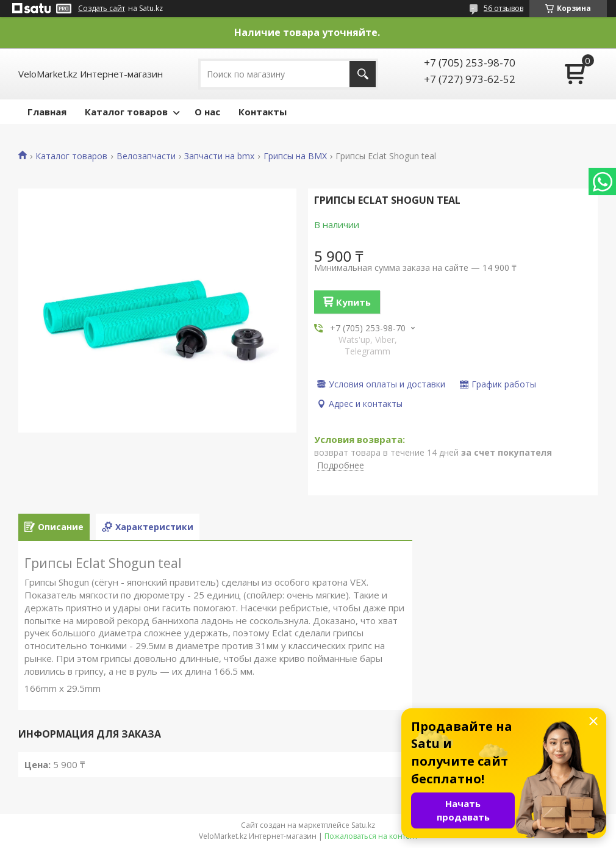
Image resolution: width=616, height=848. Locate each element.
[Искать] (363, 74)
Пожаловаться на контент (371, 836)
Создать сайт (102, 9)
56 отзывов (503, 8)
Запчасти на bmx (219, 156)
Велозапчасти (146, 156)
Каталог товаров (126, 112)
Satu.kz (363, 825)
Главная (47, 112)
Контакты (263, 112)
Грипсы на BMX (295, 156)
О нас (207, 112)
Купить (353, 302)
